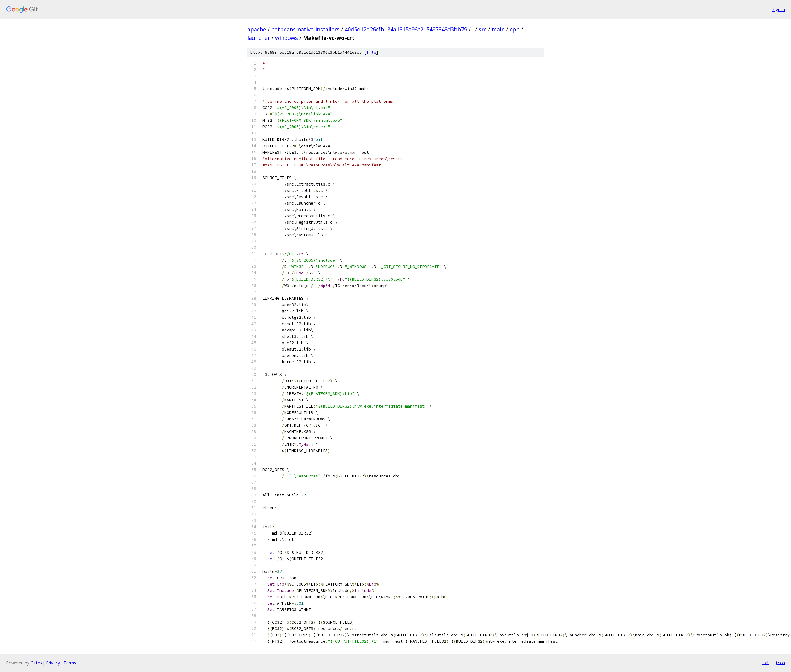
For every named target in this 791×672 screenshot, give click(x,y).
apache (257, 29)
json (780, 663)
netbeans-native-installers (305, 29)
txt (766, 663)
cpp (515, 29)
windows (286, 38)
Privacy (53, 663)
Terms (70, 663)
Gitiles (36, 663)
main (498, 29)
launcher (259, 38)
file (371, 52)
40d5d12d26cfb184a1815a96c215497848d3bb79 (406, 29)
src (483, 29)
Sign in (779, 10)
